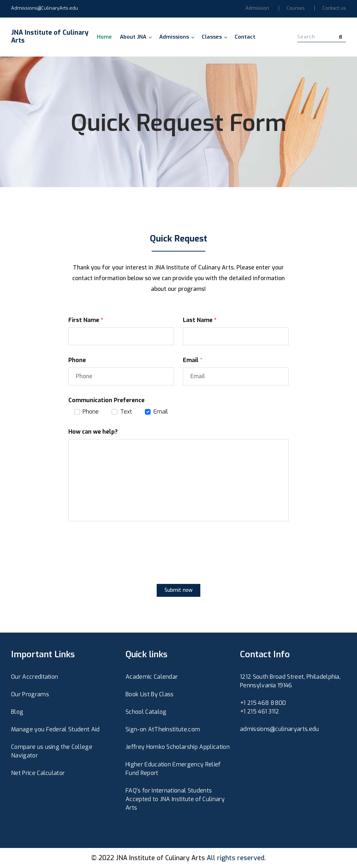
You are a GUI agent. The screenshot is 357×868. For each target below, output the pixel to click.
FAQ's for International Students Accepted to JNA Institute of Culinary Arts (175, 799)
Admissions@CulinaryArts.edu (45, 8)
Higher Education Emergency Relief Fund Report (173, 769)
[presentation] (123, 559)
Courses (296, 8)
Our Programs (30, 694)
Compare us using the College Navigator (52, 751)
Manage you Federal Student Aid (55, 729)
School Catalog (146, 712)
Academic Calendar (152, 677)
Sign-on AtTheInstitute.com (163, 729)
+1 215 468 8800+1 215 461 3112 (263, 707)
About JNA (136, 37)
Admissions (177, 37)
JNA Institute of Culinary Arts (160, 858)
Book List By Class (150, 694)
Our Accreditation (35, 677)
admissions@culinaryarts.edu (280, 729)
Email (161, 412)
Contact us (334, 8)
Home (104, 37)
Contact (245, 37)
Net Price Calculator (38, 773)
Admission (257, 8)
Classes (214, 37)
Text (126, 412)
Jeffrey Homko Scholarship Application (178, 747)
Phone (91, 412)
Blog (17, 712)
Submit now (178, 590)
